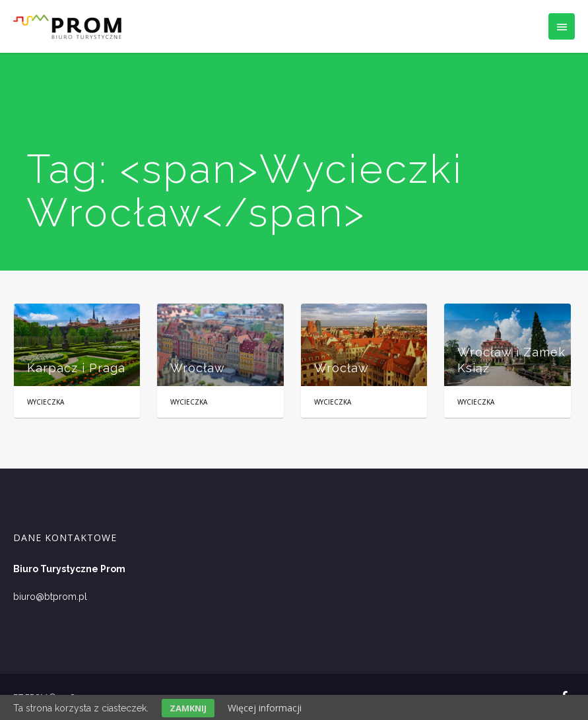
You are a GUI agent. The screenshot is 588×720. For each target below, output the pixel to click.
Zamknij (188, 708)
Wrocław (198, 368)
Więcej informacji (265, 708)
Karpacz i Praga (76, 368)
